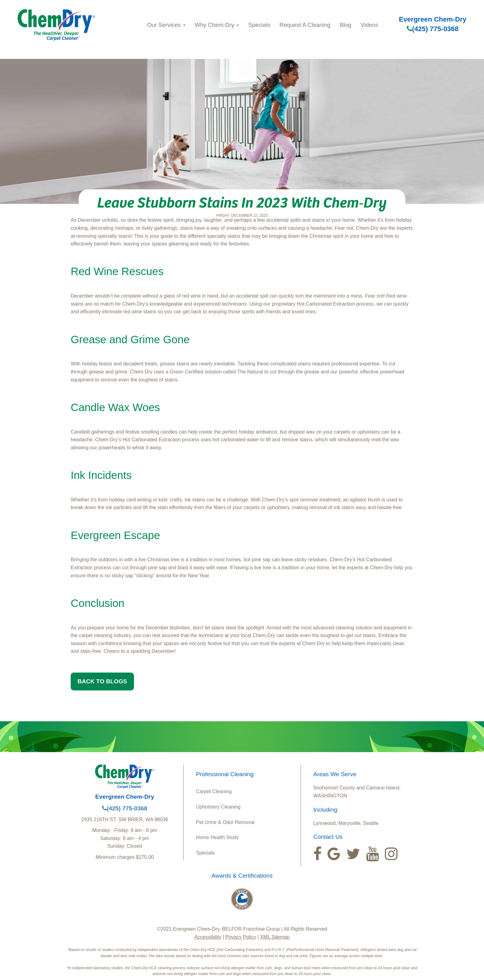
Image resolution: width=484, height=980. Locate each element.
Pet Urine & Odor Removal (225, 822)
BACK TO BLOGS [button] (102, 681)
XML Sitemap (275, 937)
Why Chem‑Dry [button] (217, 25)
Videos (369, 25)
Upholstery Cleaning (218, 807)
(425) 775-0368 (433, 29)
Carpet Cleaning (214, 791)
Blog (345, 25)
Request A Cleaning (305, 25)
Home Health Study (217, 837)
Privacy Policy (241, 937)
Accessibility (208, 937)
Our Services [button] (166, 25)
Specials (259, 25)
